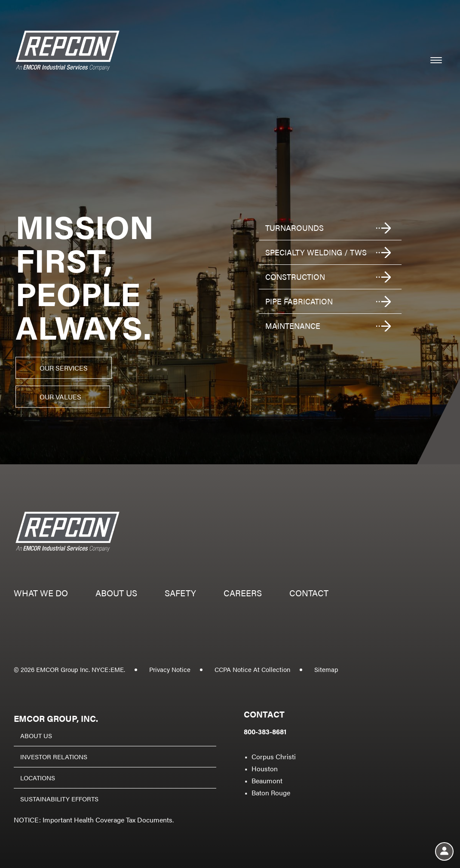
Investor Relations (54, 756)
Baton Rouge (271, 793)
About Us (36, 735)
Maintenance (293, 326)
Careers (243, 594)
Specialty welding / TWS (316, 252)
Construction (295, 277)
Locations (38, 778)
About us (116, 594)
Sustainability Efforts (59, 799)
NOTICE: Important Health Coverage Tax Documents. (94, 820)
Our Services (64, 368)
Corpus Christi (274, 756)
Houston (265, 768)
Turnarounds (294, 228)
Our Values (60, 397)
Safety (180, 594)
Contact (309, 594)
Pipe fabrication (299, 301)
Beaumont (267, 781)
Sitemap (326, 669)
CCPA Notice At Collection (252, 669)
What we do (41, 594)
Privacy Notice (170, 669)
